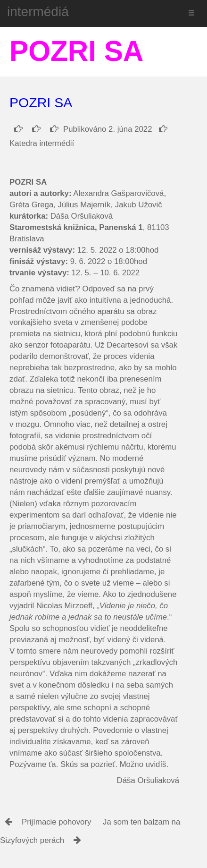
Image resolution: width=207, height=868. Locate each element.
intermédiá (38, 12)
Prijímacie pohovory (56, 822)
